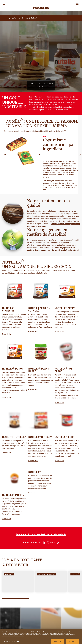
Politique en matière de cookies (13, 636)
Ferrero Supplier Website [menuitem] (68, 628)
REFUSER (72, 641)
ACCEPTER (57, 641)
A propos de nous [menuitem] (10, 628)
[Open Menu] (78, 4)
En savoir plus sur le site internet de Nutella (41, 483)
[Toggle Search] (4, 4)
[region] (41, 636)
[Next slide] (80, 155)
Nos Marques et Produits (20, 18)
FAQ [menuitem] (29, 628)
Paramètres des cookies (11, 641)
